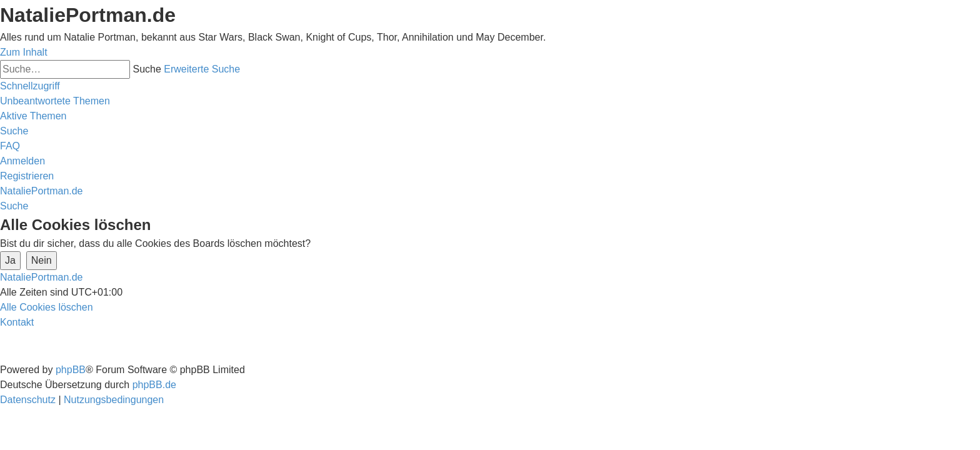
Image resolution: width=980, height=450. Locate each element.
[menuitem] (55, 101)
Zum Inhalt (24, 52)
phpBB (71, 370)
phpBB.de (154, 385)
